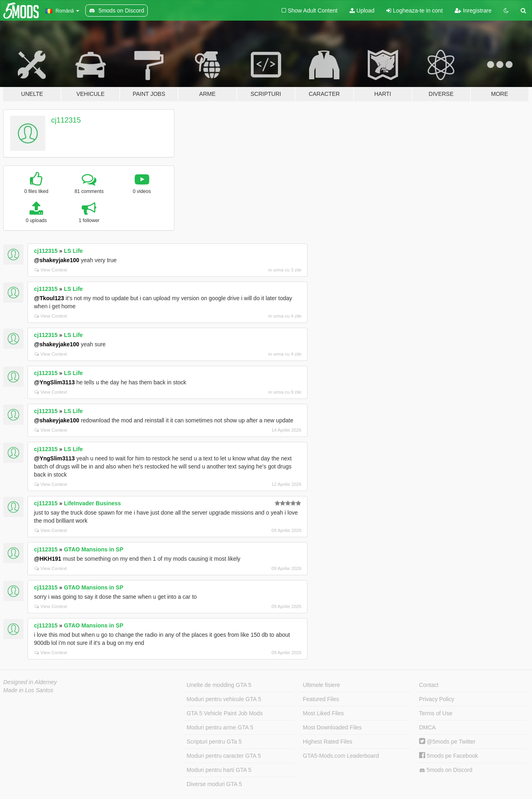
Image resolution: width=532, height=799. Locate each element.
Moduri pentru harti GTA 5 (219, 770)
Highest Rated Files (328, 742)
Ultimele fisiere (322, 685)
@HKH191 (48, 559)
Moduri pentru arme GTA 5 (220, 727)
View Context (51, 270)
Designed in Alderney (30, 682)
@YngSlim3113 (54, 382)
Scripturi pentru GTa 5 (214, 742)
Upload (362, 11)
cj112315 (66, 120)
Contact (429, 685)
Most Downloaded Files (333, 727)
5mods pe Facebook (449, 756)
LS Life (73, 251)
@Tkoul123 (49, 298)
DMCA (427, 727)
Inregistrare (473, 11)
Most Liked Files (323, 713)
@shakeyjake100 (57, 260)
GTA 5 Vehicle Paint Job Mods (225, 713)
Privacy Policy (437, 699)
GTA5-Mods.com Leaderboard (341, 756)
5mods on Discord (446, 770)
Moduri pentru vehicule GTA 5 (224, 699)
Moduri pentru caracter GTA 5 (224, 756)
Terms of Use (436, 713)
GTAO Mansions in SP (94, 549)
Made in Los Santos (28, 690)
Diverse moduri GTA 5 (214, 784)
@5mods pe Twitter (447, 742)
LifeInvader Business (92, 503)
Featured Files (321, 699)
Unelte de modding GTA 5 (219, 685)
